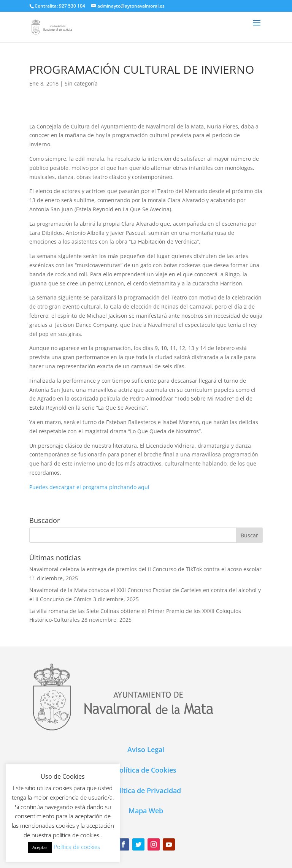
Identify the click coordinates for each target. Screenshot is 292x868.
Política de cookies (77, 847)
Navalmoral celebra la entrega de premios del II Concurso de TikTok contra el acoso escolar (145, 569)
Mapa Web (146, 811)
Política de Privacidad (146, 790)
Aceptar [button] (40, 847)
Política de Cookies (146, 770)
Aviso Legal (146, 749)
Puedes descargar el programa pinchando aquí (89, 487)
